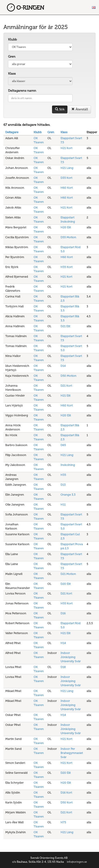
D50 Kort (67, 802)
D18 (63, 667)
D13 (63, 485)
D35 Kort (66, 178)
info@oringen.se (77, 862)
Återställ (80, 109)
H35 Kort (67, 267)
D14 (63, 366)
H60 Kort (67, 188)
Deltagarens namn (22, 91)
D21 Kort (66, 386)
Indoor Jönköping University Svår (71, 657)
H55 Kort (67, 603)
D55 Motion (68, 237)
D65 (63, 445)
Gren (12, 57)
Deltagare (12, 132)
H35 (63, 475)
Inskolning (68, 465)
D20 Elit (66, 584)
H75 (63, 822)
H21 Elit (66, 396)
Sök (60, 109)
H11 (63, 505)
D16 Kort (66, 793)
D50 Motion (68, 376)
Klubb (12, 40)
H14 (63, 643)
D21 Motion (68, 574)
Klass (12, 74)
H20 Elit (66, 227)
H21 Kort (66, 148)
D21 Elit (65, 326)
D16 (63, 613)
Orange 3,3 (68, 495)
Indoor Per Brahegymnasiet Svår (72, 753)
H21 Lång (67, 168)
